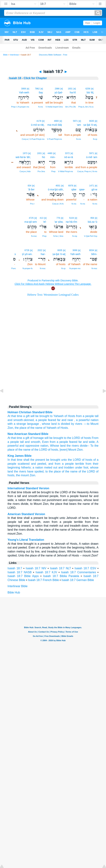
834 (29, 186)
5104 (72, 218)
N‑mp (75, 236)
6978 (71, 186)
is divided (64, 424)
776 (58, 218)
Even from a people (55, 442)
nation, (45, 446)
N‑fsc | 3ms (58, 236)
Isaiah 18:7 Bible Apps (23, 576)
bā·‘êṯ (90, 92)
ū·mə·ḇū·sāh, (56, 189)
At (9, 416)
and (10, 420)
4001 (58, 186)
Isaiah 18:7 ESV (85, 568)
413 (42, 218)
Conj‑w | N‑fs (58, 204)
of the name (35, 428)
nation (95, 420)
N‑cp (95, 139)
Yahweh (58, 416)
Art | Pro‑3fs (71, 107)
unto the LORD (71, 460)
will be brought (40, 416)
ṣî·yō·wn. (27, 254)
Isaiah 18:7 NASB (20, 572)
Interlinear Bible (18, 586)
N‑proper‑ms (75, 268)
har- (43, 254)
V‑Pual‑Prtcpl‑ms (55, 139)
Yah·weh (24, 92)
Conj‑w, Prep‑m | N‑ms (87, 171)
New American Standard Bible (28, 434)
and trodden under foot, (74, 468)
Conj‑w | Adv (25, 171)
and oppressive (29, 446)
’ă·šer (31, 189)
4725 (31, 218)
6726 (27, 250)
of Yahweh (50, 428)
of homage (37, 438)
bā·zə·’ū (93, 222)
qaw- (82, 189)
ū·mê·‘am (92, 157)
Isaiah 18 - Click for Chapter (28, 78)
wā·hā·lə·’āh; (23, 157)
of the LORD (39, 450)
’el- (45, 222)
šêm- (94, 254)
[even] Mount (68, 450)
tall (97, 416)
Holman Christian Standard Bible (30, 412)
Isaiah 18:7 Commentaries (79, 572)
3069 (24, 89)
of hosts (86, 438)
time (20, 416)
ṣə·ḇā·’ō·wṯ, (90, 125)
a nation (38, 468)
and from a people (61, 464)
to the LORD (72, 438)
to (51, 416)
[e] (92, 89)
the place (21, 428)
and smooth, (33, 442)
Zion (10, 428)
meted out (51, 468)
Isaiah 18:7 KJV (46, 572)
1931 (70, 89)
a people (88, 416)
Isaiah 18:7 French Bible (43, 580)
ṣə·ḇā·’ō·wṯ (59, 254)
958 (92, 218)
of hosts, (53, 450)
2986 (57, 89)
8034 (92, 250)
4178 (39, 121)
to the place (53, 471)
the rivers (73, 446)
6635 (92, 121)
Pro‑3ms (41, 171)
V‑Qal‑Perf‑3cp (91, 236)
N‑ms (40, 107)
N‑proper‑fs (27, 268)
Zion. (80, 450)
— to (86, 424)
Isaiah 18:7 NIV (36, 568)
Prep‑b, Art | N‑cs (86, 107)
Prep (53, 171)
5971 (75, 121)
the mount (22, 475)
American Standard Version (26, 514)
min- (53, 157)
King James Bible (19, 456)
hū (44, 157)
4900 (56, 121)
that (14, 416)
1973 (25, 153)
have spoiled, (36, 471)
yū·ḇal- (59, 92)
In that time (15, 460)
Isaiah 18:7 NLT (60, 568)
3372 (67, 153)
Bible (5, 55)
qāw (74, 189)
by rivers (77, 424)
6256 (88, 89)
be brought (53, 460)
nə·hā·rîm (71, 222)
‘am (79, 125)
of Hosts (70, 416)
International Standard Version (28, 488)
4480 (50, 153)
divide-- (85, 446)
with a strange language (23, 424)
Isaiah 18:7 (15, 568)
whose (46, 424)
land (54, 424)
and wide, (89, 442)
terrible (80, 464)
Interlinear (14, 55)
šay (41, 92)
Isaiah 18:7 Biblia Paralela (61, 576)
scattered (24, 464)
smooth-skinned (24, 420)
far (80, 442)
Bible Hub (14, 592)
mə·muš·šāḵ (55, 125)
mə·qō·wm (31, 222)
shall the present (34, 460)
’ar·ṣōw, (59, 222)
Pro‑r (32, 204)
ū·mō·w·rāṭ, (38, 125)
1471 (92, 186)
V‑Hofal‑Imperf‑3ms (54, 107)
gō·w (94, 189)
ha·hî (73, 92)
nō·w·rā (69, 157)
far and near (65, 420)
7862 (37, 89)
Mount (95, 424)
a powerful (83, 420)
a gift (26, 416)
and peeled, (39, 464)
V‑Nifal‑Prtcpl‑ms (65, 171)
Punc (14, 268)
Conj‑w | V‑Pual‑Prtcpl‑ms (33, 139)
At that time (15, 438)
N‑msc (34, 236)
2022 (40, 250)
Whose (55, 446)
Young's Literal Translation (26, 540)
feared (52, 420)
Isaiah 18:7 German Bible (78, 580)
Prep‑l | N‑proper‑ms (20, 107)
